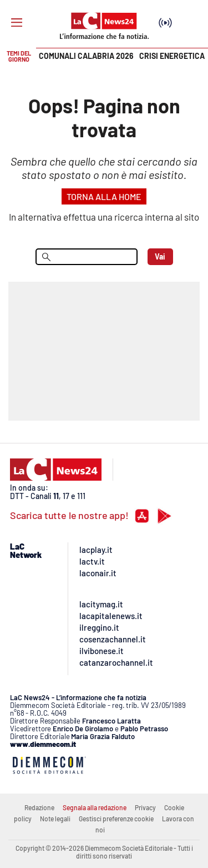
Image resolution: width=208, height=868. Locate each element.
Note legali (55, 819)
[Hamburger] (17, 23)
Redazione (39, 807)
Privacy (145, 807)
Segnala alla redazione (95, 807)
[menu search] (87, 257)
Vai (160, 256)
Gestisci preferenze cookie (116, 819)
